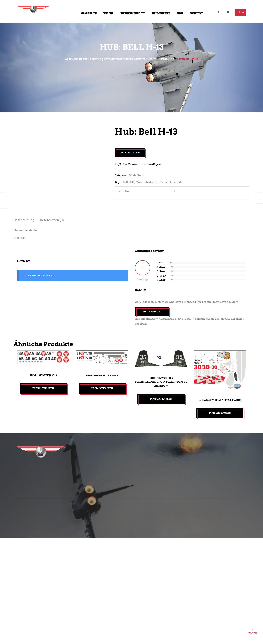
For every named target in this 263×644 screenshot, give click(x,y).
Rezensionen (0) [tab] (52, 220)
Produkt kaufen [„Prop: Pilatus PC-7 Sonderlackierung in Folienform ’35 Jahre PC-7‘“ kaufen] (161, 399)
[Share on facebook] (165, 191)
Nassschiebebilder (171, 182)
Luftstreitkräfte (132, 13)
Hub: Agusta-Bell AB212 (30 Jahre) (220, 400)
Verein (108, 13)
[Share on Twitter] (169, 191)
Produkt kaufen (130, 153)
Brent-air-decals (147, 182)
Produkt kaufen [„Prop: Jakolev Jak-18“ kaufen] (43, 388)
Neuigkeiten (161, 13)
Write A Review (152, 312)
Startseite (89, 13)
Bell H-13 (129, 182)
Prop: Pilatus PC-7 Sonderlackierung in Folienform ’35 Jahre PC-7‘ (161, 382)
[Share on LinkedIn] (173, 191)
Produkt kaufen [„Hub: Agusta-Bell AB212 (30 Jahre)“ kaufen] (220, 413)
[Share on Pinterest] (185, 191)
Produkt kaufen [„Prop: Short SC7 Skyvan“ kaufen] (102, 388)
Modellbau (136, 175)
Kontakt (197, 13)
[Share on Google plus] (181, 191)
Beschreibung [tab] (24, 220)
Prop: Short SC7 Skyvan (102, 376)
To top (253, 632)
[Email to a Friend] (189, 191)
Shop (180, 13)
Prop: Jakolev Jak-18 (43, 375)
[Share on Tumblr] (177, 191)
